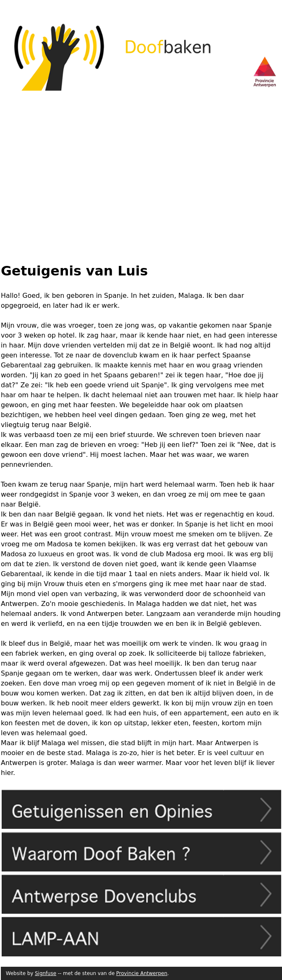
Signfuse (46, 973)
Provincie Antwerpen (142, 973)
